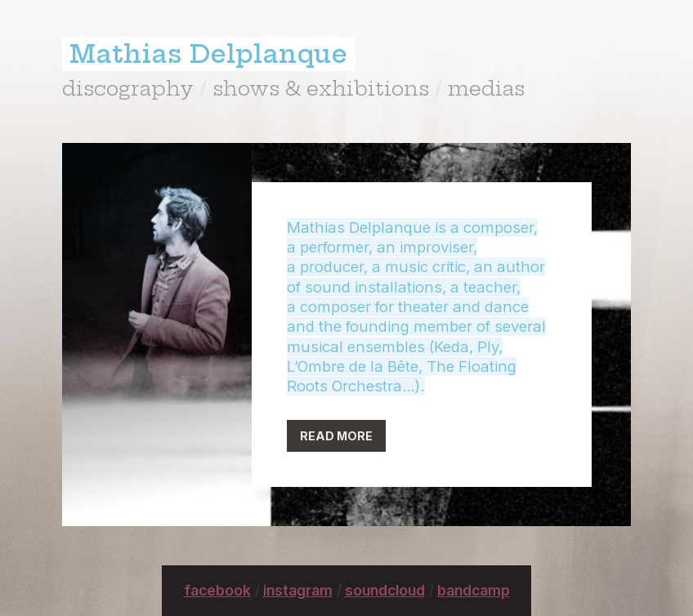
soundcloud (385, 590)
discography (128, 88)
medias (486, 88)
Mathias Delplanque (208, 54)
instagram (298, 590)
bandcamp (474, 590)
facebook (217, 590)
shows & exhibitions (321, 88)
